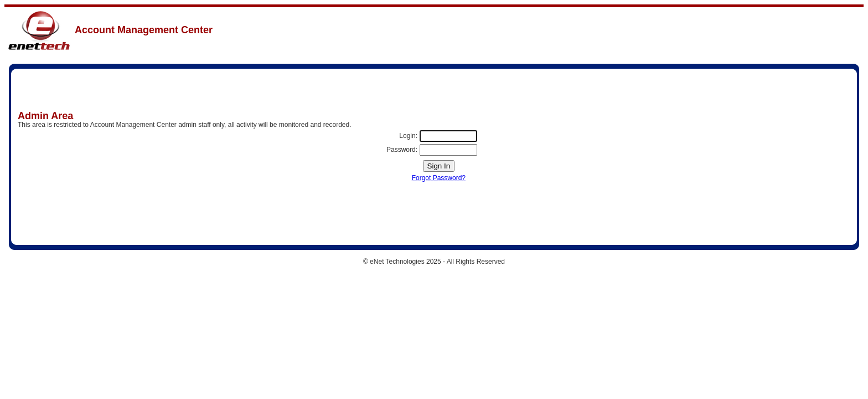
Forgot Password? (439, 178)
